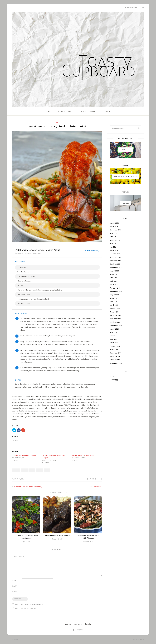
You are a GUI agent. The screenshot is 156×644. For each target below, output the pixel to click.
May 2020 (113, 278)
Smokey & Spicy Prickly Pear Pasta (25, 455)
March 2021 (114, 250)
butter (24, 470)
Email (15, 586)
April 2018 (113, 339)
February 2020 (115, 288)
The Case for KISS (96, 487)
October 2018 (115, 322)
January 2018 (115, 349)
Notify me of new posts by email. (26, 608)
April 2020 (113, 281)
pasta (47, 470)
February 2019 (115, 308)
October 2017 (115, 360)
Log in (112, 376)
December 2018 (116, 315)
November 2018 (116, 319)
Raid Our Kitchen (88, 112)
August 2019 (114, 295)
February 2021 (115, 254)
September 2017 (116, 363)
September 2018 (116, 326)
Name (15, 580)
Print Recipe (92, 250)
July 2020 (113, 274)
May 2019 (113, 302)
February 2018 (115, 346)
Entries (114, 380)
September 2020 (116, 267)
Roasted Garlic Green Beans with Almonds (88, 537)
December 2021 (116, 240)
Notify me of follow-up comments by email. (29, 604)
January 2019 (115, 312)
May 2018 (113, 336)
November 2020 (116, 261)
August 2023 (114, 223)
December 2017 (116, 353)
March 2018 (114, 343)
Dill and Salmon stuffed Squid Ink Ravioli (26, 537)
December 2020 (116, 257)
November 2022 (116, 230)
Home (48, 112)
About (107, 112)
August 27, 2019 (18, 479)
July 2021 (113, 244)
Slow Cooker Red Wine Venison (57, 535)
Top (142, 639)
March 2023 (114, 226)
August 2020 (114, 271)
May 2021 (113, 247)
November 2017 (116, 356)
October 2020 (115, 264)
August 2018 (114, 329)
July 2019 (113, 298)
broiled (16, 470)
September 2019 (116, 291)
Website (15, 592)
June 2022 (113, 233)
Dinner (57, 122)
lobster (40, 470)
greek (32, 470)
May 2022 (113, 237)
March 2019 (114, 305)
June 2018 (113, 332)
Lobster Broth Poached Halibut (83, 455)
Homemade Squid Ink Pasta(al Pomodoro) (27, 487)
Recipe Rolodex (64, 112)
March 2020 (114, 285)
